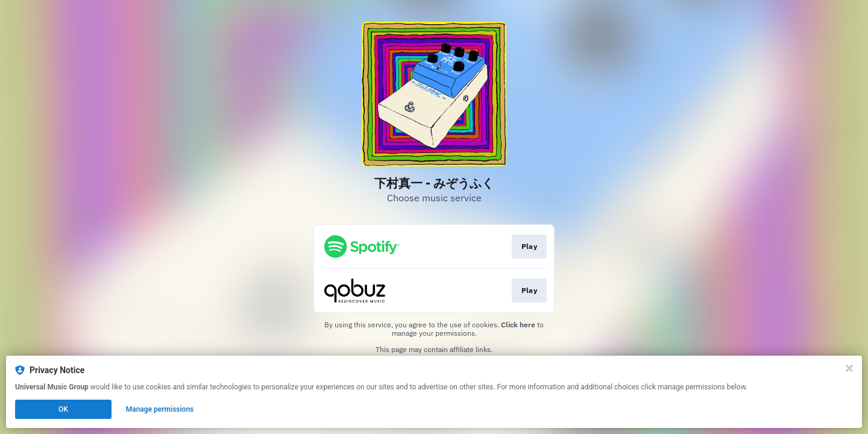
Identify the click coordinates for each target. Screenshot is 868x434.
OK (63, 409)
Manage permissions (160, 409)
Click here (518, 325)
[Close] (849, 368)
